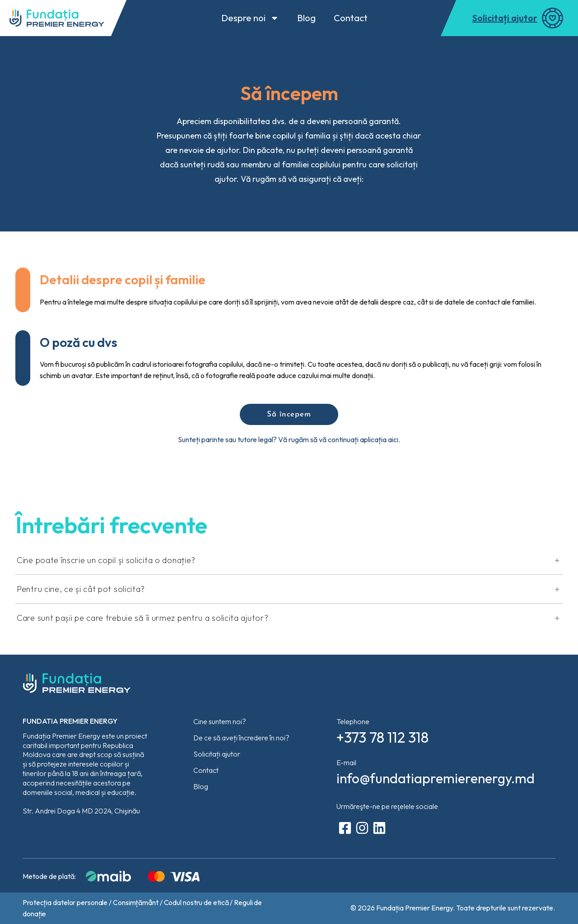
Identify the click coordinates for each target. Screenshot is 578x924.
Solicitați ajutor (505, 18)
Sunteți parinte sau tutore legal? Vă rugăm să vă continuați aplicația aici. (289, 439)
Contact (351, 18)
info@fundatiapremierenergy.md (436, 778)
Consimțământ (136, 902)
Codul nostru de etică (196, 902)
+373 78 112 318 (382, 737)
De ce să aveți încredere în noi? (241, 738)
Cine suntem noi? (220, 721)
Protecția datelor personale (65, 902)
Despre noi (250, 18)
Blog (306, 18)
